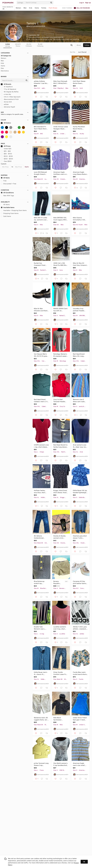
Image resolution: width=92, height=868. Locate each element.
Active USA (6, 102)
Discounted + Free (9, 184)
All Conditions (7, 193)
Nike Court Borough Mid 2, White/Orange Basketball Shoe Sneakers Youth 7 (61, 82)
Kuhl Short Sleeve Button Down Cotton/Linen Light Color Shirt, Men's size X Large (79, 82)
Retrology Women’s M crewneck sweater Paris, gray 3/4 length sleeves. (61, 355)
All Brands (6, 84)
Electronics (5, 71)
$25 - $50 (6, 151)
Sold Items (6, 216)
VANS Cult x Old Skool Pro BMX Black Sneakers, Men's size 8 (61, 264)
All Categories (6, 56)
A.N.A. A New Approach (11, 97)
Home (37, 8)
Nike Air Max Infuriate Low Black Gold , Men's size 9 (41, 310)
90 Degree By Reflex (10, 92)
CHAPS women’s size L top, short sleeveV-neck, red (41, 446)
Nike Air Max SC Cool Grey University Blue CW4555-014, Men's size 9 (80, 264)
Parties (44, 8)
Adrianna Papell (8, 107)
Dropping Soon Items (10, 213)
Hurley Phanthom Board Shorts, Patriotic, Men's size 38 (80, 128)
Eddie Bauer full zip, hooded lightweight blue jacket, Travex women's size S (80, 492)
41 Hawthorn (7, 87)
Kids (31, 8)
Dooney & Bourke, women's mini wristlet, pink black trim (60, 537)
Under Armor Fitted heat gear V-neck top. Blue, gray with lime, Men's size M (80, 719)
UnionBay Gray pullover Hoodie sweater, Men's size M (80, 310)
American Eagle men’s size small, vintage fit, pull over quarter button (80, 764)
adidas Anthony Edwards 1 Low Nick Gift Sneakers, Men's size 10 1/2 (41, 82)
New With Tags (7, 196)
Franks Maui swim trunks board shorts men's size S (80, 673)
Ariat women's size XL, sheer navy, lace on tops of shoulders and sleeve (80, 446)
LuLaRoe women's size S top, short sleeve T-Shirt (60, 628)
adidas (5, 104)
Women (18, 8)
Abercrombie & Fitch (10, 99)
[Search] (37, 3)
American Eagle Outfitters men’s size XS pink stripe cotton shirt (61, 173)
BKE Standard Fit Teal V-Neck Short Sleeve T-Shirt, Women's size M (40, 128)
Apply (27, 167)
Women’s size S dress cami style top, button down (79, 401)
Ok (84, 862)
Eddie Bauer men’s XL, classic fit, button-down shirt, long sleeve (41, 673)
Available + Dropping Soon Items (14, 210)
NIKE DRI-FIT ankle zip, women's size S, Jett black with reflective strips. (41, 219)
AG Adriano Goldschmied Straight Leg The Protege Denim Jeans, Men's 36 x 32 (41, 537)
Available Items (8, 207)
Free (4, 181)
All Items (5, 178)
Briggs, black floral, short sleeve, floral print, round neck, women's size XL (60, 492)
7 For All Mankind (8, 89)
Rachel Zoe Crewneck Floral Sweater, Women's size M (40, 264)
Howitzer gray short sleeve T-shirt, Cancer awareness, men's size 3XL (80, 537)
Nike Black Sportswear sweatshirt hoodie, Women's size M (60, 719)
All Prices (6, 146)
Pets (2, 68)
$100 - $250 (7, 156)
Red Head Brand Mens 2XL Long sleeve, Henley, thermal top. (79, 355)
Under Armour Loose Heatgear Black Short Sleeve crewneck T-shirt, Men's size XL (61, 128)
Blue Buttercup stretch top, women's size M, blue (40, 582)
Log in (82, 3)
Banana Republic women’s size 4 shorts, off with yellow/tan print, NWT (58, 582)
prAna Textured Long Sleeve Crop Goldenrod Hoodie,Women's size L (41, 764)
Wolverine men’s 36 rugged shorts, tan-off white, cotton (41, 719)
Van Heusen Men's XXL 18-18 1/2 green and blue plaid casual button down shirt (41, 355)
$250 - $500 (7, 159)
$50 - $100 (6, 154)
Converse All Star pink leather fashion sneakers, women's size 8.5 (80, 582)
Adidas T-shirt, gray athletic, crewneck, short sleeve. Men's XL (80, 628)
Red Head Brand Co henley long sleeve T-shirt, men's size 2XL (60, 446)
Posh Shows (53, 8)
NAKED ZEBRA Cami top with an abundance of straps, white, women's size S (60, 310)
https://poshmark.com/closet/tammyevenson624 (46, 37)
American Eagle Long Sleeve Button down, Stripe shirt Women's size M (80, 173)
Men (25, 8)
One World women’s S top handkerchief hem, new (60, 764)
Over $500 (6, 161)
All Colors (6, 123)
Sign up (88, 3)
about (79, 45)
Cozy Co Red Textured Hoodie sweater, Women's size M (60, 401)
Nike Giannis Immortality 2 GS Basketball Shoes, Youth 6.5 (79, 219)
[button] (21, 3)
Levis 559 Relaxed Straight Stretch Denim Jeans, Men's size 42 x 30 (41, 173)
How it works (67, 8)
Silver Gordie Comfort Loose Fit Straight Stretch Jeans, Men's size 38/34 (60, 673)
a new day (6, 94)
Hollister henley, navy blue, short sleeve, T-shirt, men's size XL (40, 492)
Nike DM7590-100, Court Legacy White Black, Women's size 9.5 (61, 219)
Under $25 (6, 149)
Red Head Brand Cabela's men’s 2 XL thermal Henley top (41, 401)
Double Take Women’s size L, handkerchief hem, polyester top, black (41, 628)
